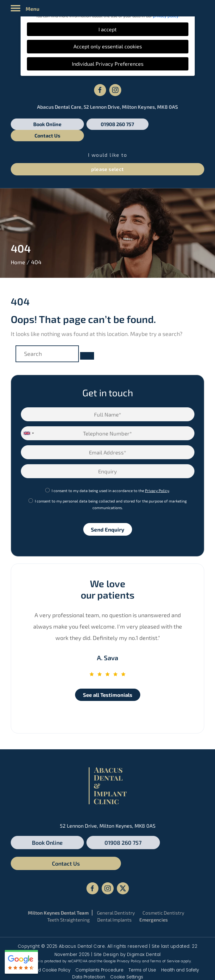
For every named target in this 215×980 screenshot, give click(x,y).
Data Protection (89, 945)
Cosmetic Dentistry (163, 881)
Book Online (42, 124)
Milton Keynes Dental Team (58, 881)
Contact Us (173, 124)
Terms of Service (165, 929)
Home (18, 251)
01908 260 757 (107, 124)
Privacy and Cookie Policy (43, 938)
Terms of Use (142, 938)
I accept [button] (107, 29)
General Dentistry (116, 881)
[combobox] (28, 422)
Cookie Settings (127, 945)
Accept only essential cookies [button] (108, 46)
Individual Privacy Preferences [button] (108, 64)
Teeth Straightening (68, 888)
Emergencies (154, 888)
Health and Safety (180, 938)
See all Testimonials (108, 684)
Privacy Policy (157, 479)
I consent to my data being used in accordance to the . (111, 479)
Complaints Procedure (99, 938)
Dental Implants (114, 888)
